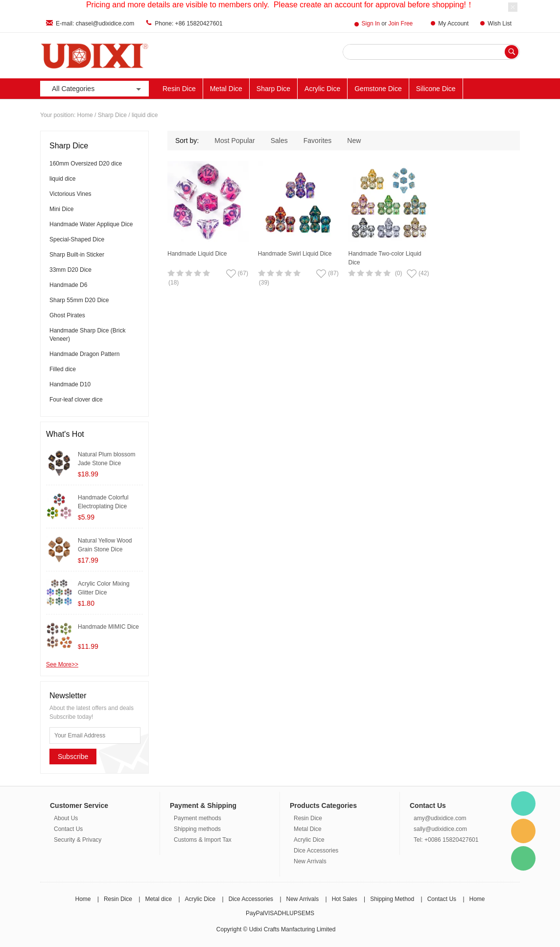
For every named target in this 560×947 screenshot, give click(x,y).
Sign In (371, 24)
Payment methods (198, 818)
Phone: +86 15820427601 (188, 24)
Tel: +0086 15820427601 (446, 840)
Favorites (318, 141)
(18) (174, 283)
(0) (399, 273)
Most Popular (234, 141)
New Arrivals (310, 861)
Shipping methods (197, 829)
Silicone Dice (436, 89)
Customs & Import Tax (203, 840)
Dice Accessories (316, 851)
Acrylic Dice (322, 89)
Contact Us (68, 829)
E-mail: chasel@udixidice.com (95, 24)
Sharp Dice (273, 89)
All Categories (97, 89)
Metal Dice (226, 89)
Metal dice (158, 899)
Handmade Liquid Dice (197, 254)
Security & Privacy (78, 840)
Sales (279, 141)
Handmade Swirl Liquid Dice (295, 254)
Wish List (500, 24)
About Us (66, 818)
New (354, 141)
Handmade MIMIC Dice (108, 627)
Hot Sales (345, 899)
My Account (453, 24)
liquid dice (145, 115)
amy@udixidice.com (440, 818)
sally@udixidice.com (440, 829)
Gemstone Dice (378, 89)
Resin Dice (179, 89)
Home (85, 115)
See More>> (62, 664)
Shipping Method (392, 899)
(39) (264, 283)
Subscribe (73, 757)
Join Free (400, 24)
